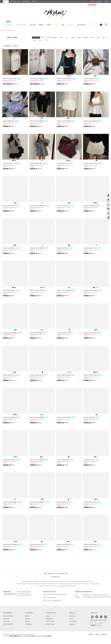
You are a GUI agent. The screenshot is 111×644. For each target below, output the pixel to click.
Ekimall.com (72, 616)
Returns (48, 616)
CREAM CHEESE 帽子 (12, 290)
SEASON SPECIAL (8, 616)
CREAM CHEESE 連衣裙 (39, 79)
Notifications (29, 624)
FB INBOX (108, 204)
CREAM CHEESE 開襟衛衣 (67, 79)
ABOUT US (72, 613)
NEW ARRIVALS (7, 613)
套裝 (43, 38)
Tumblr (106, 617)
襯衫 (74, 38)
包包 (35, 40)
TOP (108, 227)
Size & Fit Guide (50, 624)
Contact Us (72, 624)
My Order (28, 619)
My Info (27, 616)
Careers (71, 619)
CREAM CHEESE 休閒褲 (39, 121)
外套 (49, 38)
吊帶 (47, 40)
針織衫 (80, 38)
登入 (105, 1)
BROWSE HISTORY (108, 213)
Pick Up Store (73, 621)
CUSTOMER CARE (51, 613)
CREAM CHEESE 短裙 (65, 544)
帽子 (105, 38)
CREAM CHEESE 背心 (65, 206)
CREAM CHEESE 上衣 (12, 163)
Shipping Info (49, 619)
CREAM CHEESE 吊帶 (39, 290)
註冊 (92, 2)
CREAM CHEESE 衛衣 (12, 248)
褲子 (99, 38)
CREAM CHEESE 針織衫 (93, 290)
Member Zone (108, 200)
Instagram (92, 617)
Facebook (101, 617)
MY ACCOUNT (29, 613)
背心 (41, 40)
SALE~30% (6, 621)
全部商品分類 (36, 38)
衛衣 (62, 38)
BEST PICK (6, 619)
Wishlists (28, 621)
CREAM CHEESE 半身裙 (12, 79)
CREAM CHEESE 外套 (92, 544)
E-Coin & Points (50, 621)
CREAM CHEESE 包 (92, 79)
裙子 (93, 38)
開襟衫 (56, 38)
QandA (108, 218)
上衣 (68, 38)
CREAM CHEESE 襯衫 (39, 163)
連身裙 (87, 38)
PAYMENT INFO (108, 209)
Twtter (97, 617)
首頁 (3, 31)
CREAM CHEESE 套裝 (92, 333)
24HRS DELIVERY (8, 624)
